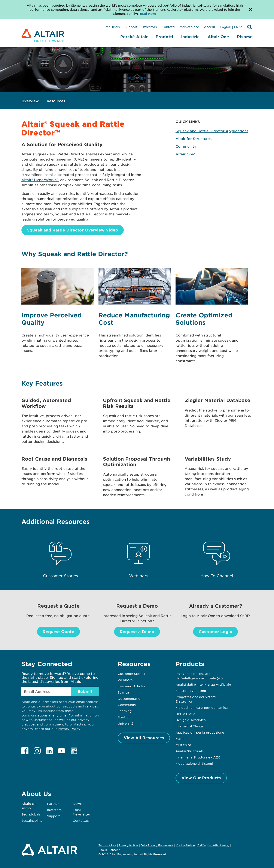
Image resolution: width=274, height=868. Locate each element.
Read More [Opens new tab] (147, 14)
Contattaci (81, 820)
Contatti (168, 27)
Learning (125, 711)
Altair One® (185, 154)
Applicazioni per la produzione (200, 732)
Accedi (209, 27)
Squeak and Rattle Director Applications (212, 131)
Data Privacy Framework (157, 845)
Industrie (190, 37)
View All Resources (144, 738)
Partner (53, 803)
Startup (124, 717)
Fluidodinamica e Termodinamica (202, 707)
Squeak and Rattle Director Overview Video (73, 230)
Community (186, 146)
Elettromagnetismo (191, 691)
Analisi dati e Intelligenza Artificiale (203, 684)
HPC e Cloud (185, 714)
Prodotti (164, 37)
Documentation (130, 698)
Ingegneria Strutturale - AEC (198, 757)
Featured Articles (131, 686)
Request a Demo (137, 632)
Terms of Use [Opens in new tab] (107, 845)
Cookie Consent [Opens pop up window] (109, 850)
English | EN (229, 27)
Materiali (182, 739)
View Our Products (201, 778)
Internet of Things (189, 726)
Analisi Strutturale (190, 751)
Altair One (218, 37)
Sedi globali (31, 814)
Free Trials (112, 27)
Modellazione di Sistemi (194, 763)
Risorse (245, 37)
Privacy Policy (69, 729)
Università (126, 723)
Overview (30, 101)
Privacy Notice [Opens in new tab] (128, 845)
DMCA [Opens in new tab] (202, 845)
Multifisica (183, 745)
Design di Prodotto (191, 720)
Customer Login (215, 632)
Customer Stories (131, 674)
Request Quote (58, 632)
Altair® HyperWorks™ (40, 180)
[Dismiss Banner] (251, 10)
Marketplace (189, 27)
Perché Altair (134, 37)
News (77, 803)
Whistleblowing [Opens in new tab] (219, 845)
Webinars (125, 680)
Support (131, 27)
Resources (56, 101)
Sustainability (32, 820)
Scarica (123, 692)
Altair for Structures (194, 138)
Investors (150, 27)
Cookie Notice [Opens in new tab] (185, 845)
